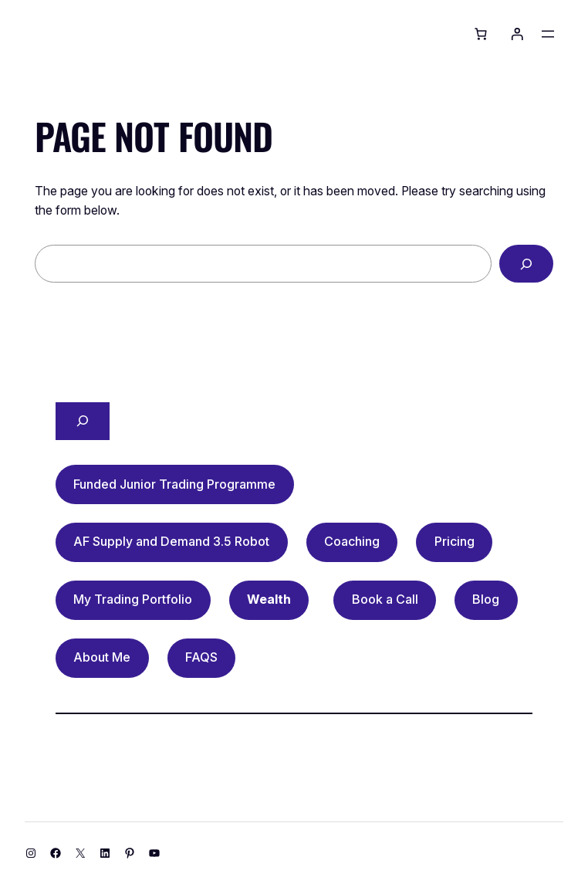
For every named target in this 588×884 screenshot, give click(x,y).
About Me (102, 657)
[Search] (526, 264)
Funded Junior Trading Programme (174, 484)
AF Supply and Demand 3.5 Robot (171, 541)
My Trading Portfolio (133, 599)
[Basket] (481, 34)
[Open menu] (548, 34)
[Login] (517, 34)
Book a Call (385, 599)
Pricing (455, 541)
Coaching (352, 541)
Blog (486, 599)
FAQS (201, 657)
